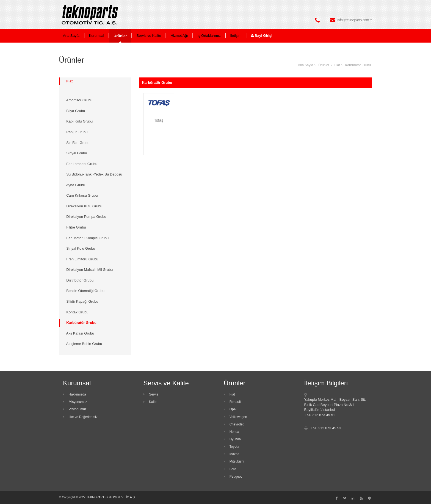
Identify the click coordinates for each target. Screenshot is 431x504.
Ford (230, 469)
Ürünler (120, 36)
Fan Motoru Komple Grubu (86, 238)
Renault (232, 402)
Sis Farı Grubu (77, 143)
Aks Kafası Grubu (79, 333)
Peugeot (233, 477)
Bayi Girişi (262, 36)
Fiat (337, 65)
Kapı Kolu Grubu (78, 121)
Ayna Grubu (75, 185)
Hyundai (233, 439)
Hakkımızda (74, 394)
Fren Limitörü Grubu (81, 259)
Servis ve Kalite (149, 36)
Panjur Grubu (76, 132)
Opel (230, 409)
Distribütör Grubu (79, 280)
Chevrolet (234, 424)
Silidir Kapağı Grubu (81, 301)
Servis (151, 394)
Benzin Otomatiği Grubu (84, 291)
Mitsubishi (234, 461)
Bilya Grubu (75, 111)
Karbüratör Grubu (358, 65)
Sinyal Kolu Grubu (80, 248)
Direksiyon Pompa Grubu (85, 217)
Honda (231, 432)
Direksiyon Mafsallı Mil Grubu (89, 270)
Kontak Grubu (76, 312)
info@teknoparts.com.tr (355, 20)
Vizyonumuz (75, 409)
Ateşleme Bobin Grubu (83, 344)
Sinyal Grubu (76, 153)
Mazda (232, 454)
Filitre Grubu (75, 227)
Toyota (231, 447)
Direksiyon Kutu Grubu (83, 206)
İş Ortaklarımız (209, 36)
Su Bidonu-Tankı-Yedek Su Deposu (93, 174)
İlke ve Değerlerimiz (80, 417)
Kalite (150, 402)
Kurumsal (97, 36)
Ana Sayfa (71, 36)
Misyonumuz (75, 402)
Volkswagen (235, 417)
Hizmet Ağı (179, 36)
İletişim (236, 36)
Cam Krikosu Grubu (81, 195)
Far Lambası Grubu (81, 164)
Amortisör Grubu (78, 100)
